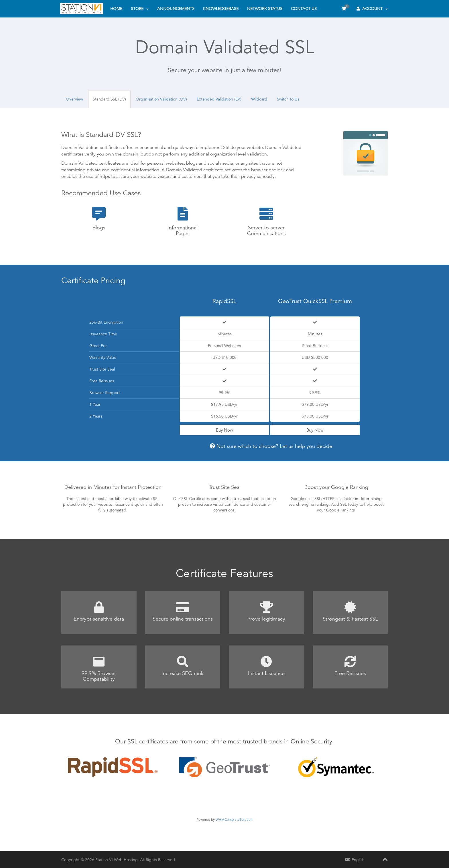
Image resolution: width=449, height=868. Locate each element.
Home (116, 9)
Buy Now (224, 430)
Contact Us (304, 9)
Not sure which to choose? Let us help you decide (271, 446)
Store (140, 9)
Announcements (176, 9)
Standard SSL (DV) (109, 99)
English (355, 860)
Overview (74, 99)
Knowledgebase (221, 9)
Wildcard (259, 99)
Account (372, 9)
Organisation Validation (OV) (161, 99)
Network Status (265, 9)
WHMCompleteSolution (234, 819)
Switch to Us (288, 99)
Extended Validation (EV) (219, 99)
